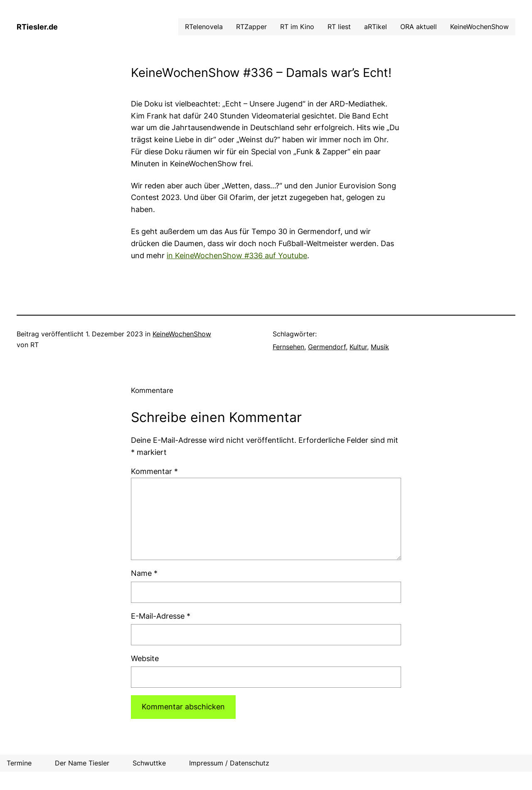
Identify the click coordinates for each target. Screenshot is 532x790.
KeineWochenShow (182, 334)
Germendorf (327, 347)
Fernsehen (288, 347)
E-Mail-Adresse (161, 616)
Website (145, 658)
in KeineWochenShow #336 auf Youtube (237, 256)
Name (144, 573)
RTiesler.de (37, 27)
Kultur (358, 347)
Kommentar (154, 471)
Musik (380, 347)
